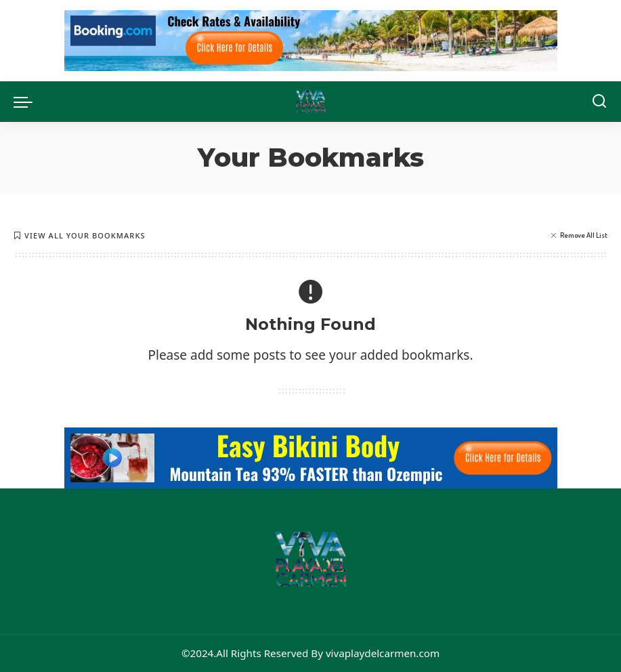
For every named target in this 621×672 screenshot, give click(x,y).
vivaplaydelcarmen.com (383, 653)
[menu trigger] (26, 102)
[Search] (599, 102)
